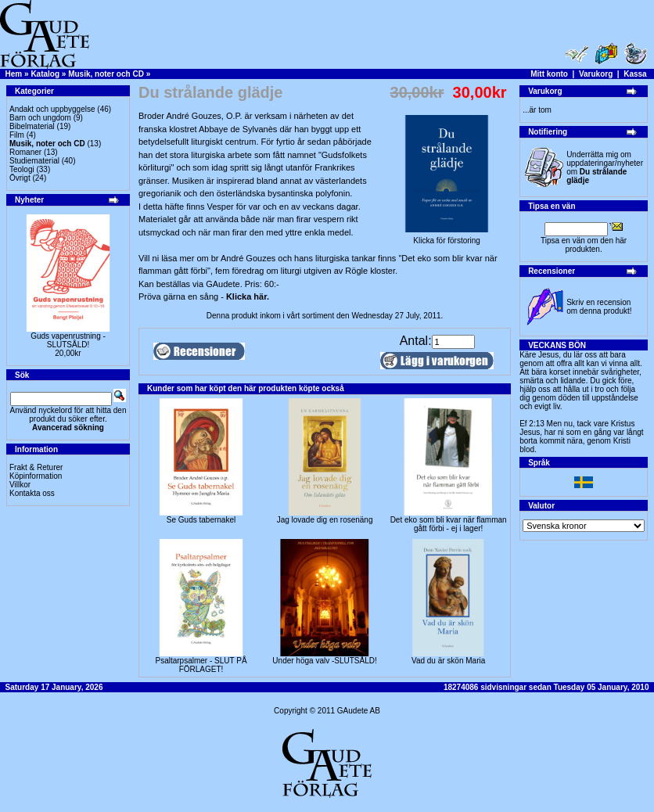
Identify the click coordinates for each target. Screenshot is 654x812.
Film (17, 135)
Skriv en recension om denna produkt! (599, 307)
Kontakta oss (32, 493)
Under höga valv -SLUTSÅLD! (324, 661)
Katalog (45, 74)
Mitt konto (549, 74)
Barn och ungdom (40, 118)
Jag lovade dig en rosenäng (325, 520)
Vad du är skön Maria (448, 661)
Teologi (22, 169)
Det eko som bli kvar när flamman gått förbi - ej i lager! (449, 524)
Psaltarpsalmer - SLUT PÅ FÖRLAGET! (201, 665)
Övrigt (20, 178)
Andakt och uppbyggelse (52, 109)
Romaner (25, 152)
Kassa (635, 74)
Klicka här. (248, 296)
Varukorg (596, 74)
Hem (14, 74)
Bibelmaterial (32, 126)
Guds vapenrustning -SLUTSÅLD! (68, 340)
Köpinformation (36, 476)
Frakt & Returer (36, 467)
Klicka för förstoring (447, 237)
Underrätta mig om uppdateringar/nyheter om (605, 167)
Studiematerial (34, 161)
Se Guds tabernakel (201, 520)
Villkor (20, 485)
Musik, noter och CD (106, 74)
